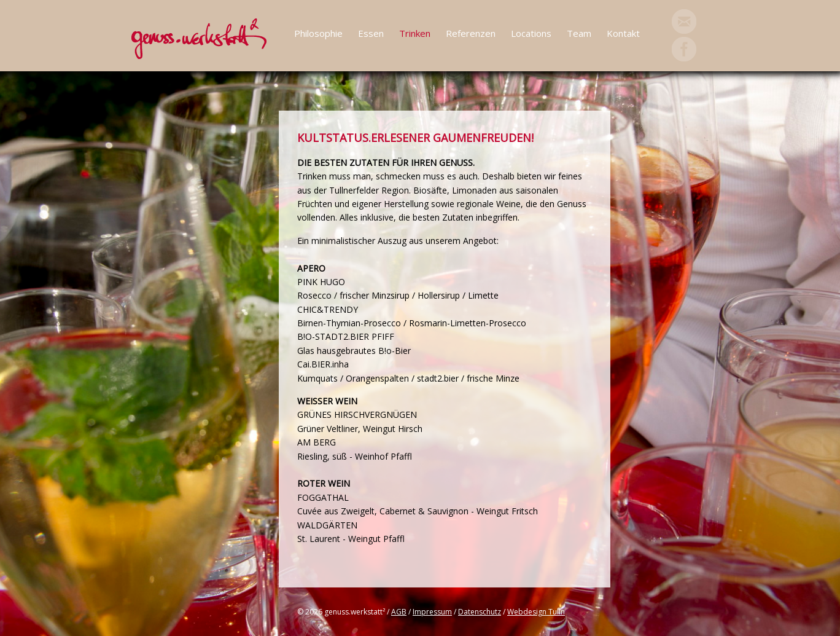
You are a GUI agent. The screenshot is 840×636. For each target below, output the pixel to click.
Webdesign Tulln (536, 612)
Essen (371, 33)
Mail (684, 22)
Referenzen (471, 33)
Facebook (684, 49)
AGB (399, 612)
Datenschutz (480, 612)
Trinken (415, 33)
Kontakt (623, 33)
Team (579, 33)
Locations (531, 33)
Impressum (432, 612)
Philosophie (318, 33)
